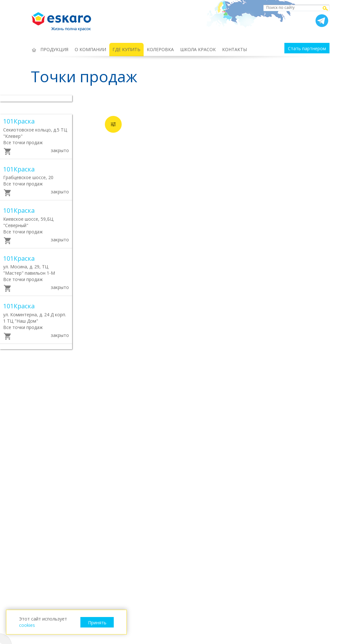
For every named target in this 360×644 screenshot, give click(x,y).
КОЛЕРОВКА (160, 49)
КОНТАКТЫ (234, 49)
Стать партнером (307, 48)
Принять (97, 623)
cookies (27, 625)
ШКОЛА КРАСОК (198, 49)
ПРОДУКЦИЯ (54, 49)
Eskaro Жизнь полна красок (65, 19)
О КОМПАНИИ (90, 49)
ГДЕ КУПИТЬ (126, 49)
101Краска (19, 121)
